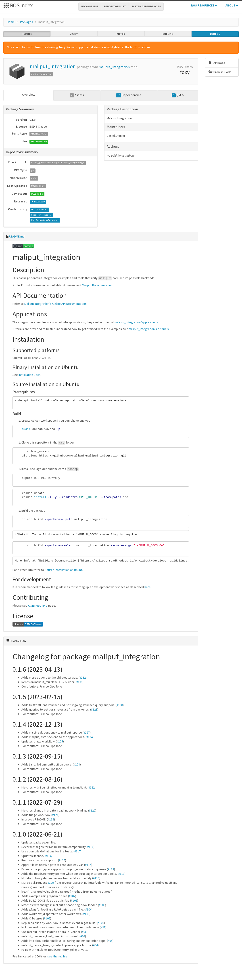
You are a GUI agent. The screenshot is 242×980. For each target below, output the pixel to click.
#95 (110, 941)
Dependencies (129, 95)
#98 (84, 932)
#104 (88, 909)
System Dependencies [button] (146, 6)
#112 (111, 869)
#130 (120, 705)
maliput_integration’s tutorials (149, 329)
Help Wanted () (39, 209)
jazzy (74, 34)
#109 (51, 883)
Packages (27, 22)
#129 (94, 709)
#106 (102, 905)
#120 (92, 810)
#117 (77, 851)
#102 (47, 918)
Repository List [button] (115, 6)
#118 (90, 847)
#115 (62, 860)
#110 (96, 878)
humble (27, 34)
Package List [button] (90, 6)
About (232, 5)
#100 (101, 923)
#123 (77, 764)
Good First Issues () (41, 215)
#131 (79, 682)
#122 (92, 787)
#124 (90, 737)
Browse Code (220, 72)
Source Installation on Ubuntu (64, 570)
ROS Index (18, 5)
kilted (121, 34)
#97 (83, 936)
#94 (95, 945)
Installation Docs (29, 375)
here (148, 587)
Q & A (178, 95)
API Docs (217, 63)
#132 (83, 677)
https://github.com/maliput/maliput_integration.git (58, 163)
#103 (86, 914)
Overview (29, 95)
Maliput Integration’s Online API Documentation (55, 303)
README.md (17, 236)
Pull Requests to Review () (45, 220)
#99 (103, 927)
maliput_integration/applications (136, 322)
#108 (74, 900)
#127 (87, 732)
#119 (51, 819)
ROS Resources (204, 5)
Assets (77, 95)
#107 (72, 896)
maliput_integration (53, 66)
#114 (88, 865)
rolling (168, 34)
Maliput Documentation (97, 285)
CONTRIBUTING (38, 606)
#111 (121, 874)
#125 (60, 741)
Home (11, 22)
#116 (48, 856)
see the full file (57, 956)
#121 (55, 815)
